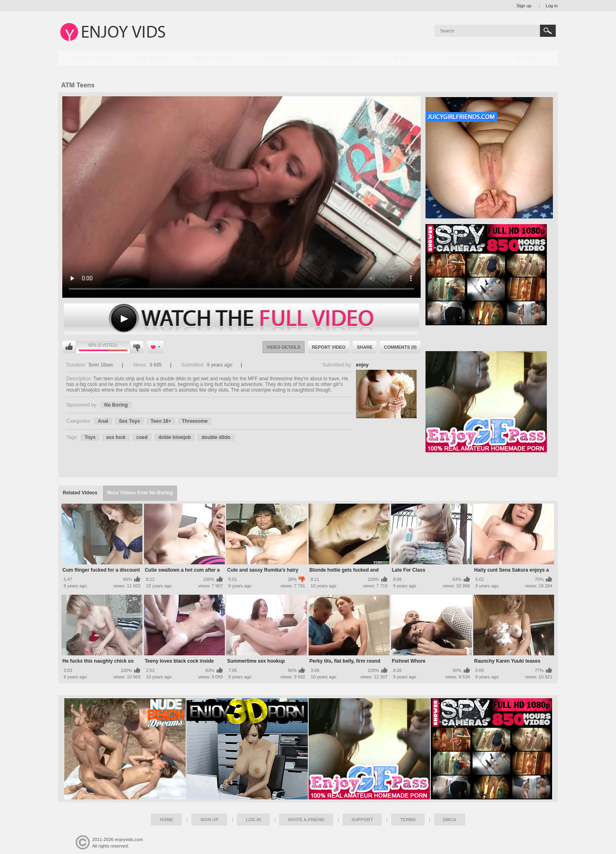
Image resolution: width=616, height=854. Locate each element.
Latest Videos (89, 58)
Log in (552, 6)
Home (166, 820)
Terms (408, 820)
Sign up (524, 6)
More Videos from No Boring (140, 493)
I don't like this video (137, 347)
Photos (277, 58)
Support (362, 820)
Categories (339, 58)
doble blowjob (175, 437)
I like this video (69, 347)
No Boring (116, 405)
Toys (90, 437)
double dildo (216, 437)
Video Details (284, 347)
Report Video (329, 347)
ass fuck (116, 437)
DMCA (450, 820)
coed (142, 437)
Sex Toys (129, 421)
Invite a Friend (306, 820)
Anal (103, 421)
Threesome (195, 421)
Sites (402, 58)
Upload (527, 58)
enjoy (362, 365)
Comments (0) (400, 347)
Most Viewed (214, 58)
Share (365, 347)
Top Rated (152, 58)
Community (464, 58)
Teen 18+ (161, 421)
